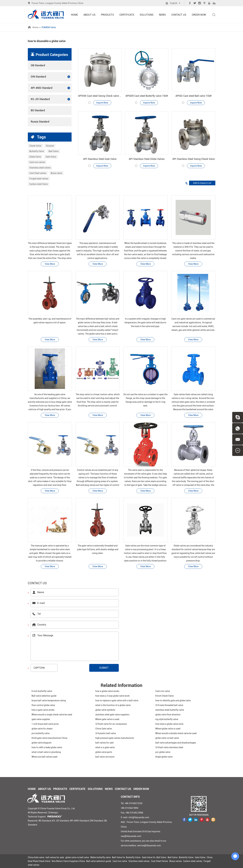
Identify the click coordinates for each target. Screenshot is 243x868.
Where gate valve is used (107, 719)
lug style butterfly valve (167, 719)
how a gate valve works (43, 710)
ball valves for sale (104, 743)
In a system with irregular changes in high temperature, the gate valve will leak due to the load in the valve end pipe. (145, 323)
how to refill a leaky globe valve (47, 747)
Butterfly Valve (37, 151)
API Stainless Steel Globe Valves (147, 159)
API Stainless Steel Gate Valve (100, 159)
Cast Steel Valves (159, 861)
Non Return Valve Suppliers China (68, 861)
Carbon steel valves (193, 861)
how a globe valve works (107, 691)
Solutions (147, 15)
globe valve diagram (41, 743)
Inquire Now (102, 103)
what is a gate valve (105, 747)
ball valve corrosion (105, 757)
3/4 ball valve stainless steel (169, 747)
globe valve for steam (42, 729)
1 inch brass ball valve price (45, 724)
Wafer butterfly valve (100, 857)
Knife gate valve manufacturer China (49, 738)
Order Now (199, 15)
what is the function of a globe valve (113, 705)
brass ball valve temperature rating (49, 700)
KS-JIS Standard (50, 99)
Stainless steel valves (40, 168)
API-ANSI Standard (50, 88)
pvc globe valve (163, 752)
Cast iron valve (163, 691)
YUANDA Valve (49, 27)
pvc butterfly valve (41, 733)
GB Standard (38, 65)
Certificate (127, 15)
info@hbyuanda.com (139, 817)
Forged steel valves (39, 179)
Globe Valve (35, 157)
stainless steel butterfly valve (170, 710)
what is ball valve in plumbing (46, 752)
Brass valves (176, 861)
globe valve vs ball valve (167, 738)
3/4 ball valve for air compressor (111, 724)
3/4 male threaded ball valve (169, 705)
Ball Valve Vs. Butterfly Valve (126, 857)
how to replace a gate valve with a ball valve (117, 700)
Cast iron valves (37, 162)
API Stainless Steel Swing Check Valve (194, 159)
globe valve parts (104, 752)
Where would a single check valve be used (52, 715)
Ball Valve (54, 151)
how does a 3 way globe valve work (112, 696)
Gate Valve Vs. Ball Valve (154, 857)
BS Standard (38, 110)
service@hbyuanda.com (149, 845)
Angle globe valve (164, 757)
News (162, 15)
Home (74, 15)
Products (107, 15)
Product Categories (52, 55)
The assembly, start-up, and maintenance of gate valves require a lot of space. (50, 321)
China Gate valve (104, 729)
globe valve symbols (105, 710)
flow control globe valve (43, 705)
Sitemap (53, 813)
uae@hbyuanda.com (131, 836)
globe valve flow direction (168, 715)
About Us (89, 15)
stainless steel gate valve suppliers (112, 715)
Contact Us (179, 15)
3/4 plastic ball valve (106, 733)
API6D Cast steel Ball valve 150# (194, 96)
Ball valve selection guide (44, 696)
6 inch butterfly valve (42, 691)
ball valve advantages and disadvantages (176, 743)
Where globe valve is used (168, 729)
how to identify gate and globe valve (173, 700)
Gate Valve (51, 157)
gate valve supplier (41, 719)
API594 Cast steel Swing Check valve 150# (100, 96)
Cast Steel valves (38, 173)
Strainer (50, 146)
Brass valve (56, 173)
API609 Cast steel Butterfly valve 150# (147, 96)
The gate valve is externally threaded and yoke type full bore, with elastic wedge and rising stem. (98, 549)
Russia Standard (40, 122)
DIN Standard (50, 77)
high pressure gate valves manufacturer (115, 738)
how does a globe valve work (169, 724)
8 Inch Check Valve (164, 696)
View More (50, 264)
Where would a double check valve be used (176, 733)
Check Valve (35, 146)
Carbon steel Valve (39, 184)
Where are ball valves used (44, 757)
